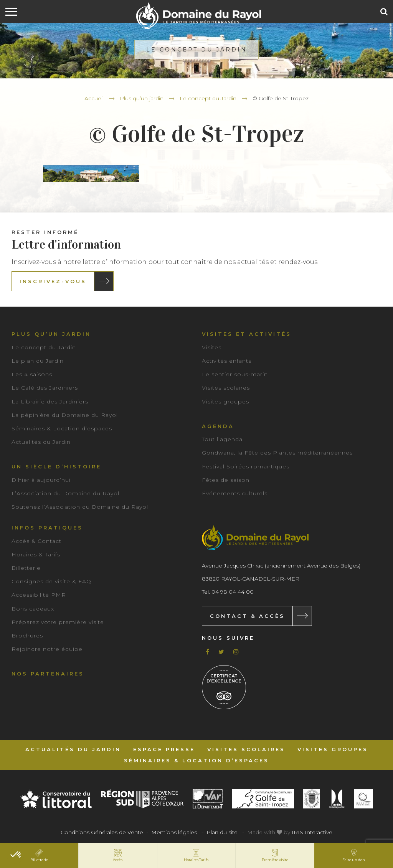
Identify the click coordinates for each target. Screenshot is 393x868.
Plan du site (222, 832)
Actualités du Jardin (41, 442)
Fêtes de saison (226, 480)
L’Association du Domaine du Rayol (65, 493)
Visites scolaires (226, 388)
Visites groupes (225, 402)
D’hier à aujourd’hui (41, 480)
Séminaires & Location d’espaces (62, 428)
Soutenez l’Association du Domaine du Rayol (80, 507)
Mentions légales (174, 832)
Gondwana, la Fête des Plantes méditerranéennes (277, 453)
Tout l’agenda (222, 439)
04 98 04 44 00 (233, 592)
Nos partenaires (48, 674)
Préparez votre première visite (58, 622)
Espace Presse (164, 749)
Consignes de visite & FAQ (51, 581)
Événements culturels (235, 493)
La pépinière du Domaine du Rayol (65, 415)
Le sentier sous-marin (235, 374)
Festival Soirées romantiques (246, 466)
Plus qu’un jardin (142, 98)
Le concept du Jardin (208, 98)
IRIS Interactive (312, 832)
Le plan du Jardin (38, 361)
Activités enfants (227, 361)
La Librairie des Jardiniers (50, 402)
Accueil (94, 98)
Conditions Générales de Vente (102, 832)
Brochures (27, 636)
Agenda (218, 426)
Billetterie (26, 568)
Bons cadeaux (33, 609)
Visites (212, 347)
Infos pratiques (47, 528)
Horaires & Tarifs (36, 554)
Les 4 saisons (32, 374)
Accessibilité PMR (39, 595)
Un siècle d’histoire (56, 466)
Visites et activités (247, 334)
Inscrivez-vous (53, 281)
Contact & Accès (247, 616)
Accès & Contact (36, 541)
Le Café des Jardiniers (45, 388)
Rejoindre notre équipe (47, 649)
